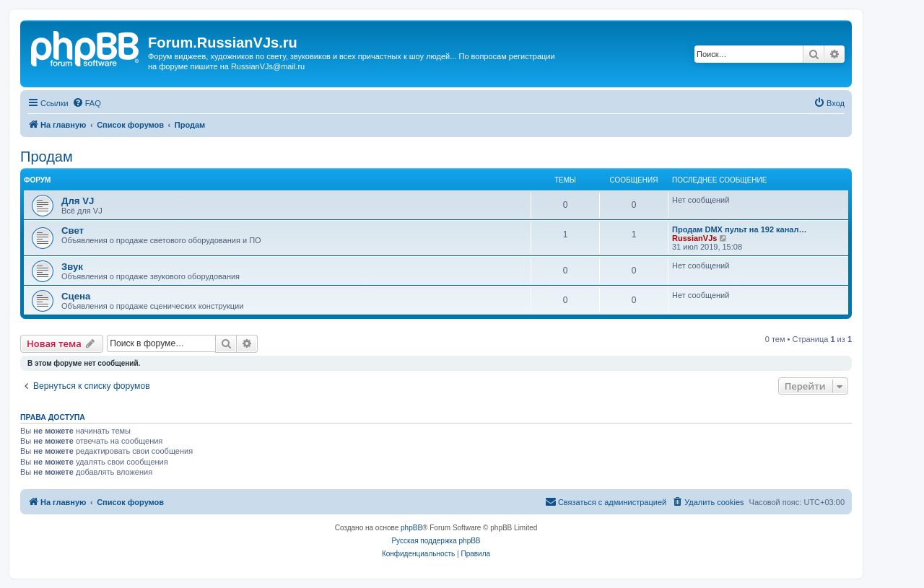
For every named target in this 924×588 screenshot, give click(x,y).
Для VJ (78, 201)
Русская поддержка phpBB (436, 541)
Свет (73, 231)
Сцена (76, 296)
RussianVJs (694, 238)
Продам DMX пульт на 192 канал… (739, 229)
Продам (47, 157)
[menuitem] (87, 103)
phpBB (411, 528)
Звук (72, 267)
